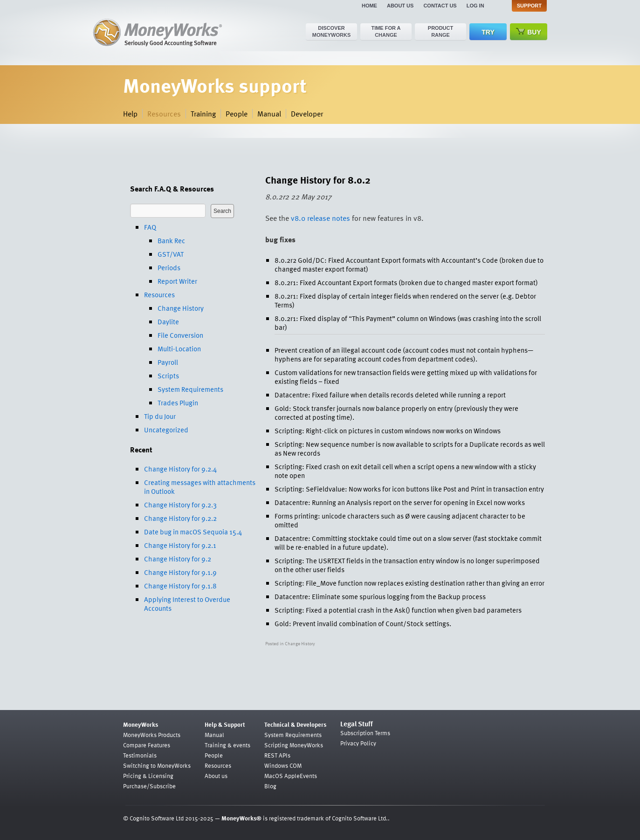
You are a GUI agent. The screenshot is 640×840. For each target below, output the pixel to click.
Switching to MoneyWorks (157, 765)
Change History (181, 308)
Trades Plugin (178, 403)
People (237, 114)
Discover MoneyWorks (332, 31)
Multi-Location (179, 348)
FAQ (150, 227)
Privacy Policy (358, 743)
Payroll (168, 362)
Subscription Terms (365, 733)
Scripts (168, 376)
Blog (270, 786)
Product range (440, 31)
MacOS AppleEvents (291, 776)
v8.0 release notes (320, 218)
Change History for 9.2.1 (180, 545)
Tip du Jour (160, 416)
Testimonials (140, 755)
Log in (475, 6)
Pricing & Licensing (148, 776)
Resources (164, 114)
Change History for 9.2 (178, 559)
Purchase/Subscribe (149, 786)
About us (400, 6)
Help (130, 114)
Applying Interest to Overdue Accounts (187, 604)
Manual (269, 114)
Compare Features (147, 745)
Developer (307, 114)
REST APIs (277, 755)
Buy (529, 32)
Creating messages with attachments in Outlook (200, 487)
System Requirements (190, 389)
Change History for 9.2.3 (180, 505)
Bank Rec (171, 240)
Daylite (168, 321)
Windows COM (283, 765)
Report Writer (177, 281)
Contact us (440, 6)
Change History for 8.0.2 (318, 180)
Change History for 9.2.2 (180, 518)
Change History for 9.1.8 (180, 586)
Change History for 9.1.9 (180, 572)
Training (203, 114)
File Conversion (180, 335)
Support (529, 6)
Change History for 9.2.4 (180, 469)
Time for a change (386, 31)
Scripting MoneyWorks (294, 745)
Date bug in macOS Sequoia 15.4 (193, 532)
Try (488, 32)
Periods (169, 267)
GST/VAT (171, 254)
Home (369, 6)
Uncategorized (166, 430)
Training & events (227, 745)
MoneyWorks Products (152, 735)
